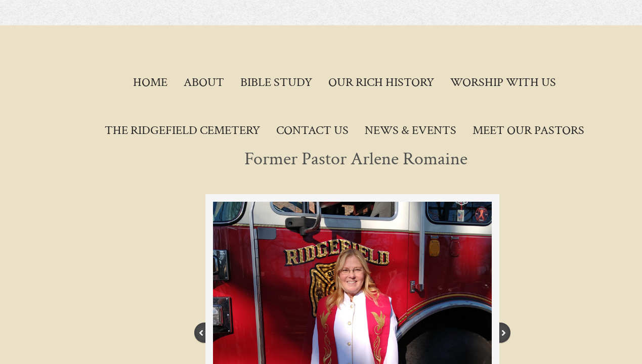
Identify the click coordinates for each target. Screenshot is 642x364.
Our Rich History (381, 82)
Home (150, 82)
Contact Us (312, 130)
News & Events (411, 130)
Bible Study (276, 82)
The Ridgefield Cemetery (182, 130)
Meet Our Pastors (528, 130)
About (204, 82)
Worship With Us (503, 82)
